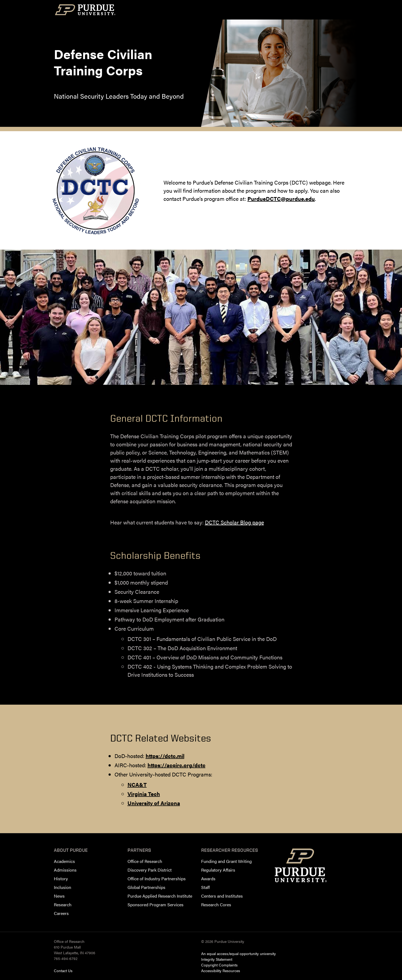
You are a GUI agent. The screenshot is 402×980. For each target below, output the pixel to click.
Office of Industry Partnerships (157, 879)
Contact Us (63, 971)
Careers (61, 913)
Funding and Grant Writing (226, 861)
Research (63, 905)
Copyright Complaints (219, 965)
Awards (208, 879)
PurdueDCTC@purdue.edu (281, 199)
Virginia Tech (144, 794)
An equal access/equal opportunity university (238, 953)
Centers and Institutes (222, 896)
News (59, 896)
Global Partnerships (146, 887)
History (61, 879)
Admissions (65, 870)
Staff (205, 887)
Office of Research (145, 861)
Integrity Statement (217, 959)
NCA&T (137, 784)
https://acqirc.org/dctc (177, 765)
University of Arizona (154, 803)
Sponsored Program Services (156, 905)
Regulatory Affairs (218, 870)
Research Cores (216, 905)
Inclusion (63, 887)
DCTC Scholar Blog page (234, 522)
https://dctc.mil (165, 756)
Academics (64, 861)
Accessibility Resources (221, 971)
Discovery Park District (150, 870)
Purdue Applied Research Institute (160, 896)
